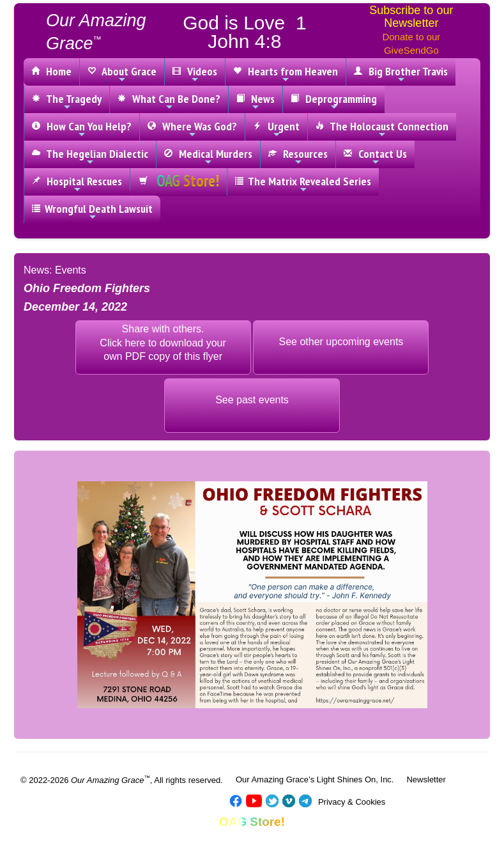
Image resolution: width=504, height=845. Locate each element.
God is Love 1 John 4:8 (244, 32)
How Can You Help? (82, 129)
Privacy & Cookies (352, 802)
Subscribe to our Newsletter (411, 17)
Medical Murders (208, 157)
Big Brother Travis (401, 74)
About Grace (122, 74)
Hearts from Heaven (286, 74)
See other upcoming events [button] (341, 342)
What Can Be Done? (169, 102)
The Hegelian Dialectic (90, 157)
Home (51, 71)
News (256, 102)
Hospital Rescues (77, 184)
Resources (298, 157)
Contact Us (375, 157)
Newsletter (426, 779)
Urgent (276, 129)
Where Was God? (192, 129)
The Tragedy (67, 102)
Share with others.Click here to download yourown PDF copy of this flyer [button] (163, 343)
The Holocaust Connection (382, 129)
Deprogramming (334, 102)
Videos (195, 74)
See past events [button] (252, 400)
